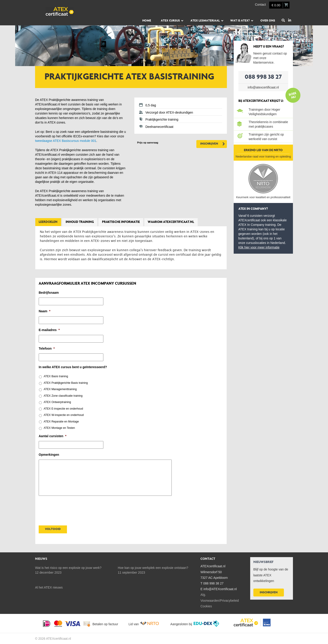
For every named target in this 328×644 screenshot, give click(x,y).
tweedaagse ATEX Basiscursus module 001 (66, 141)
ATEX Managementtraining (60, 389)
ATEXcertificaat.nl (69, 11)
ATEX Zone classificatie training (63, 396)
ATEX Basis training (56, 376)
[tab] (48, 222)
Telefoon (47, 348)
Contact (260, 5)
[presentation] (73, 509)
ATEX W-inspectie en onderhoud (64, 415)
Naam (45, 311)
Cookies (206, 606)
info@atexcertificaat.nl (263, 87)
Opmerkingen (49, 455)
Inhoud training (80, 222)
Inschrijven (209, 144)
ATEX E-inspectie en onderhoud (63, 409)
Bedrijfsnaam (49, 293)
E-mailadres (49, 330)
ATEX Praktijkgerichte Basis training (66, 383)
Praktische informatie (121, 222)
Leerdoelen (48, 222)
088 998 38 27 (263, 77)
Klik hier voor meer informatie (259, 247)
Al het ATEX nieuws (49, 587)
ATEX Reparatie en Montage (61, 422)
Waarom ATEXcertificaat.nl (171, 222)
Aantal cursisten (52, 436)
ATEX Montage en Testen (59, 428)
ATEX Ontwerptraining (57, 402)
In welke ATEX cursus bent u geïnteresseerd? (73, 367)
